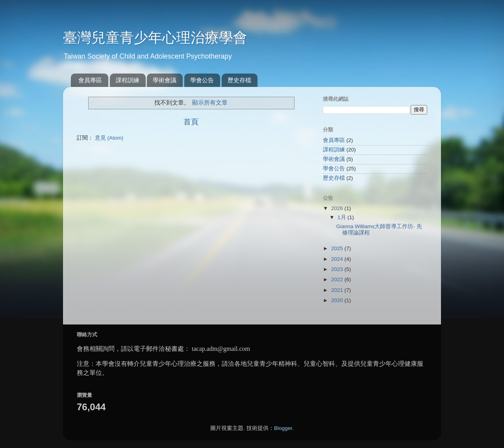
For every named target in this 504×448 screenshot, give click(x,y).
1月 (342, 217)
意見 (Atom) (109, 138)
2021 (338, 290)
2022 (338, 279)
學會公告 (202, 80)
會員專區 (90, 80)
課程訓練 (128, 80)
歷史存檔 (239, 80)
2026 (338, 208)
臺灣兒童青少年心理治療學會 (155, 38)
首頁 (191, 122)
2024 (338, 259)
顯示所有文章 (210, 103)
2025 (338, 248)
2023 (338, 269)
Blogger (283, 428)
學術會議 (165, 80)
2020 (338, 300)
